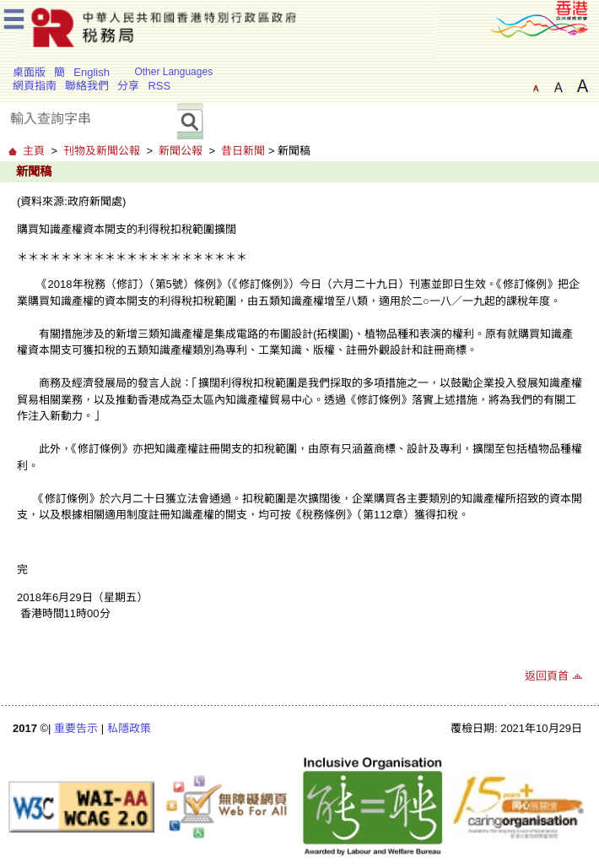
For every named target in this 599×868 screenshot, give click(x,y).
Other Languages (173, 72)
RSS (159, 86)
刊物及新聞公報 (102, 151)
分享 (128, 86)
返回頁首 (547, 676)
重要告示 (76, 728)
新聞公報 (181, 151)
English (92, 72)
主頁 (34, 151)
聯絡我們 (87, 86)
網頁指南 (35, 86)
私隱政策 (129, 728)
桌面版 (29, 72)
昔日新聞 (243, 151)
